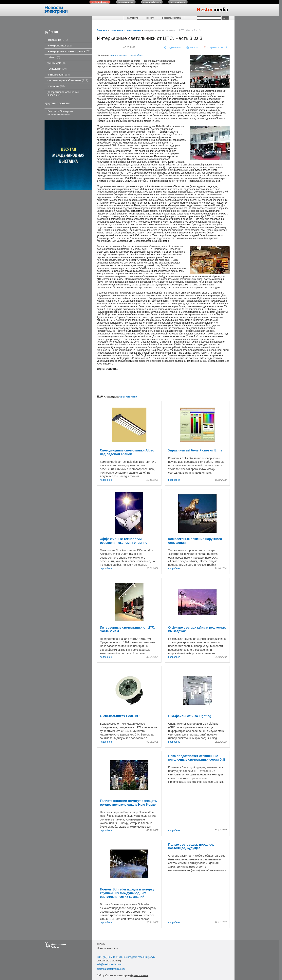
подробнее (106, 480)
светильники (133, 30)
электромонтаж (60, 46)
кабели (54, 57)
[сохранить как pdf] (215, 48)
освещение (58, 40)
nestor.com (100, 2)
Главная (102, 30)
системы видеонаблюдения (68, 80)
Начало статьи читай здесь (127, 56)
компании (56, 86)
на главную (133, 18)
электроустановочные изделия (69, 51)
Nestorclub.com (141, 975)
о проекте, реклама (171, 18)
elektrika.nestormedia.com (111, 969)
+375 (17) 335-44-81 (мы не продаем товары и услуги (126, 957)
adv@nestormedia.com (109, 964)
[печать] (192, 48)
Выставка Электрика (60, 113)
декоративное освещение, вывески (64, 93)
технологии (57, 69)
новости (150, 18)
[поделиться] (172, 48)
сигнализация (59, 75)
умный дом (57, 63)
